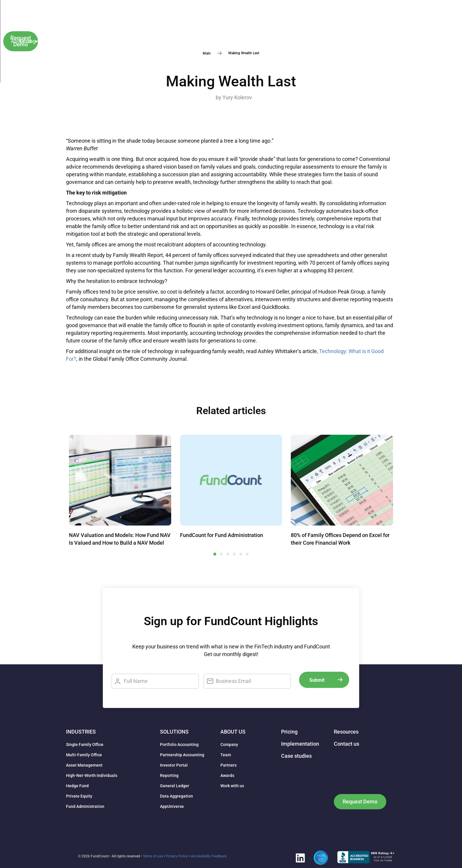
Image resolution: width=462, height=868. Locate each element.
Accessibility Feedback (209, 856)
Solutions (178, 26)
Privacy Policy (177, 856)
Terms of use (153, 856)
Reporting (169, 775)
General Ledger (175, 786)
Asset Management (84, 765)
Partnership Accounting (182, 755)
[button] (347, 18)
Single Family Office (85, 745)
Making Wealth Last (231, 81)
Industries (138, 26)
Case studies (174, 10)
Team (226, 755)
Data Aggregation (176, 796)
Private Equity (79, 796)
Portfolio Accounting (179, 745)
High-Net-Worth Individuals (92, 775)
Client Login (379, 18)
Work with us (232, 786)
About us (214, 11)
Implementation (251, 26)
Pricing (212, 26)
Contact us (294, 26)
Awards (227, 775)
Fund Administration (85, 806)
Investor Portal (174, 765)
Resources (255, 11)
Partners (228, 765)
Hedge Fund (77, 786)
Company (229, 745)
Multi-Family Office (84, 755)
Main (207, 53)
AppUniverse (172, 806)
